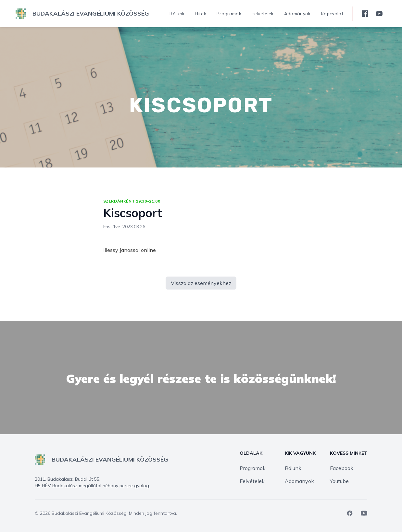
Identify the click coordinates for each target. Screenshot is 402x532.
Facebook (342, 468)
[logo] (82, 14)
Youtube (339, 481)
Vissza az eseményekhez (201, 283)
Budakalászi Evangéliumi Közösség (89, 513)
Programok (253, 468)
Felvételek (252, 481)
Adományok (299, 481)
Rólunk (293, 468)
